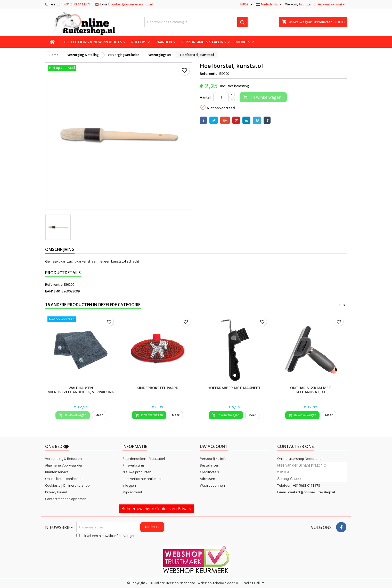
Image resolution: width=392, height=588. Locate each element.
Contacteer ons (296, 446)
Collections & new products (93, 42)
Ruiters (139, 42)
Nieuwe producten (137, 472)
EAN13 (50, 291)
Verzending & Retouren (63, 459)
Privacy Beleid (56, 492)
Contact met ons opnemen (66, 499)
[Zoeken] (196, 22)
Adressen (207, 479)
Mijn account (132, 492)
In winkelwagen (262, 97)
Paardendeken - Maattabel (144, 459)
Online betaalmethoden (64, 479)
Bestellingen (210, 465)
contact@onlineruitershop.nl (132, 4)
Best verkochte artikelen (142, 479)
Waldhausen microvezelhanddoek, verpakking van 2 (81, 392)
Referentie (209, 73)
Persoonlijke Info (213, 459)
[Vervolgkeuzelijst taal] (269, 4)
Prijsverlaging (133, 465)
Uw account (214, 446)
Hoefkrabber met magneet (234, 388)
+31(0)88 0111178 (77, 4)
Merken (243, 42)
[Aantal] (221, 97)
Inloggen (306, 4)
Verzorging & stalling (204, 42)
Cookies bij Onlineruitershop (67, 485)
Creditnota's (209, 472)
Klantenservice (57, 472)
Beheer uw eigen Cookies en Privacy (156, 509)
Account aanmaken (332, 4)
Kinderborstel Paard (158, 388)
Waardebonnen (212, 485)
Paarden (164, 42)
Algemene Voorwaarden (64, 465)
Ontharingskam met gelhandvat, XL (311, 390)
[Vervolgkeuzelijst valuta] (247, 4)
